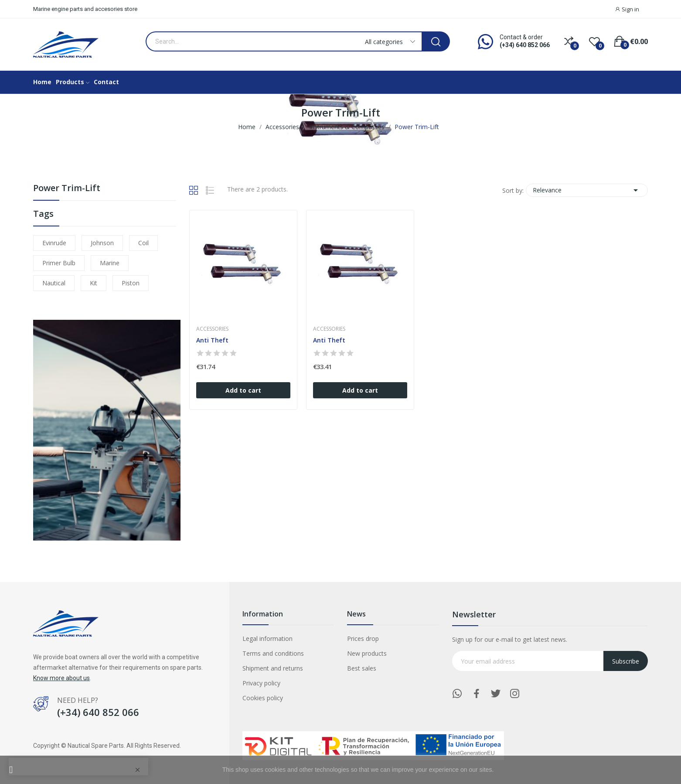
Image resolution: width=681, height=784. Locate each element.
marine (110, 263)
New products (367, 653)
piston (131, 283)
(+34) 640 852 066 (525, 45)
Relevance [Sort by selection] (587, 190)
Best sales (362, 668)
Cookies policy (263, 698)
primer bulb (59, 263)
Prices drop (363, 638)
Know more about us (61, 678)
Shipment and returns (273, 668)
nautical (54, 283)
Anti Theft (212, 340)
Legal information (267, 638)
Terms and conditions (273, 653)
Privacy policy (261, 683)
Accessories (212, 329)
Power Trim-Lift (67, 189)
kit (94, 283)
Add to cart (243, 390)
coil (143, 243)
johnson (102, 243)
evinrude (54, 243)
